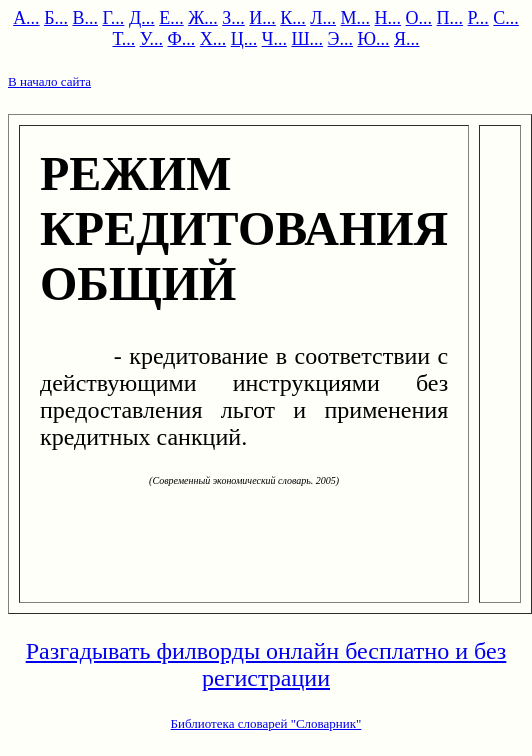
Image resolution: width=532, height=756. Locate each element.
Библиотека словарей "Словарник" (266, 723)
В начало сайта (49, 81)
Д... (142, 18)
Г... (113, 18)
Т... (123, 39)
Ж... (203, 18)
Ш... (307, 39)
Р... (478, 18)
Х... (213, 39)
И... (262, 18)
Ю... (373, 39)
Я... (407, 39)
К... (293, 18)
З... (233, 18)
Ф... (181, 39)
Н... (388, 18)
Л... (323, 18)
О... (419, 18)
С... (506, 18)
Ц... (244, 39)
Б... (56, 18)
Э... (340, 39)
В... (85, 18)
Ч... (274, 39)
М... (356, 18)
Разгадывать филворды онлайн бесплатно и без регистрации (266, 664)
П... (450, 18)
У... (151, 39)
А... (26, 18)
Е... (171, 18)
